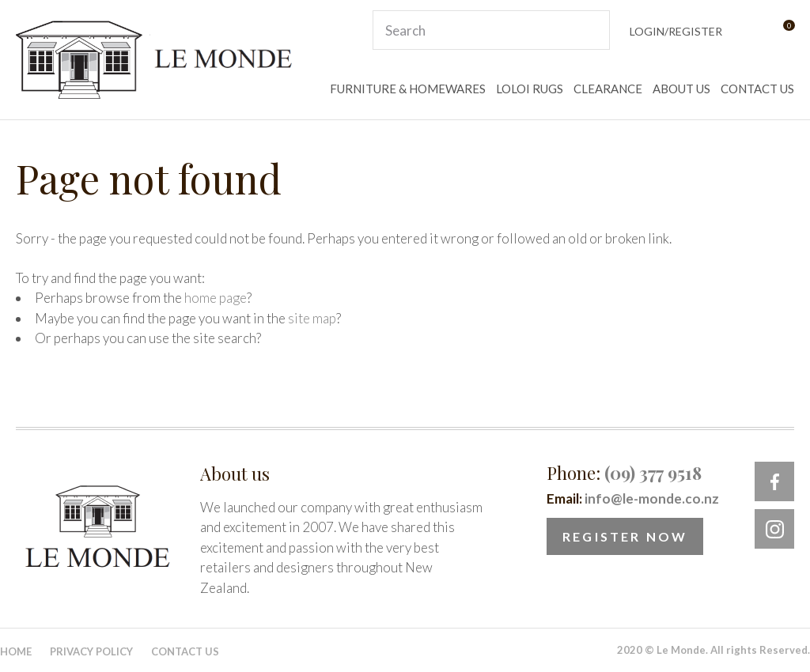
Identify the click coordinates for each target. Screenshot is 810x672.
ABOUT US (681, 89)
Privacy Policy (91, 651)
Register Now (625, 536)
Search (591, 30)
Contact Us (185, 651)
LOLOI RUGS (530, 89)
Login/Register (676, 31)
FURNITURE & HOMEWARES (408, 89)
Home (16, 651)
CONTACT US (757, 89)
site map (312, 318)
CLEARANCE (608, 89)
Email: (633, 498)
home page (216, 298)
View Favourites (749, 30)
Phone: (624, 473)
